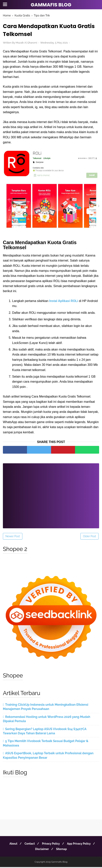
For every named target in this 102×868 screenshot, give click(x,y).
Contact (29, 845)
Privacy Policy (51, 845)
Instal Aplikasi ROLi (64, 302)
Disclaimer (41, 850)
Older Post (89, 537)
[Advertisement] (51, 494)
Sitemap (62, 850)
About (12, 845)
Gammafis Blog (51, 5)
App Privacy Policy (81, 845)
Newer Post (13, 537)
